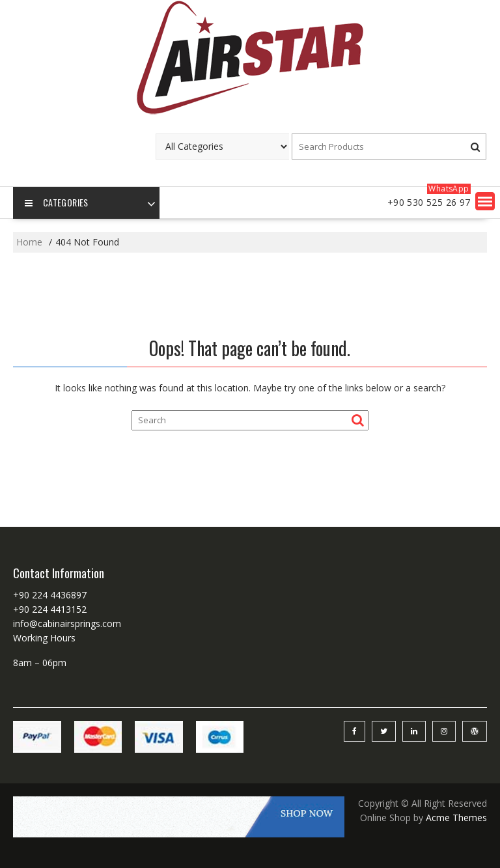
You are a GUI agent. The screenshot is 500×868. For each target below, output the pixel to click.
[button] (485, 201)
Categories (56, 203)
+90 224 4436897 (50, 595)
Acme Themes (456, 818)
